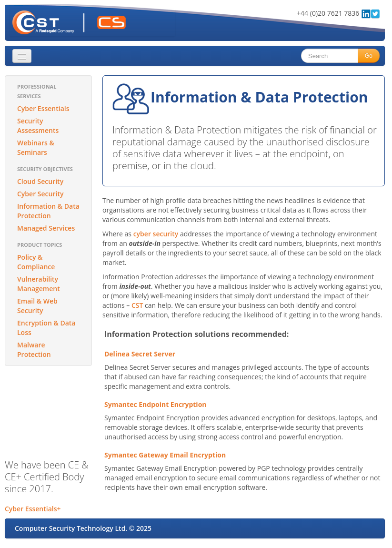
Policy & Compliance (36, 262)
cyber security (156, 234)
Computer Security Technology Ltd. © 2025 (83, 528)
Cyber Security (40, 194)
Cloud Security (40, 181)
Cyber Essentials (43, 108)
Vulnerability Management (39, 284)
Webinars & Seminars (36, 147)
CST (137, 305)
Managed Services (46, 228)
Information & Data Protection (48, 211)
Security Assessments (38, 126)
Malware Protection (34, 350)
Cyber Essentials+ (33, 509)
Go (369, 56)
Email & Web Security (37, 306)
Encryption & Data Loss (46, 328)
